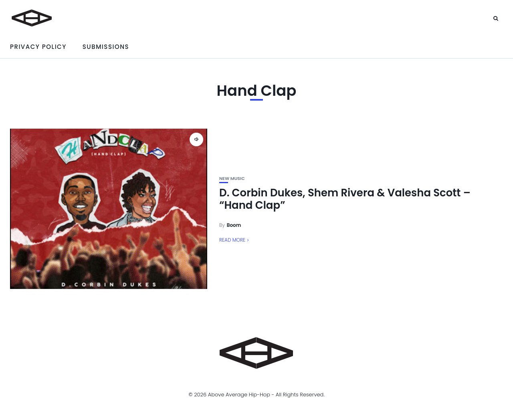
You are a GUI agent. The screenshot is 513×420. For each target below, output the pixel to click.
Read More (232, 240)
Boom (234, 225)
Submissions (106, 47)
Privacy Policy (38, 47)
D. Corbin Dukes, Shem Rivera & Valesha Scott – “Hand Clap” (345, 199)
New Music (232, 179)
